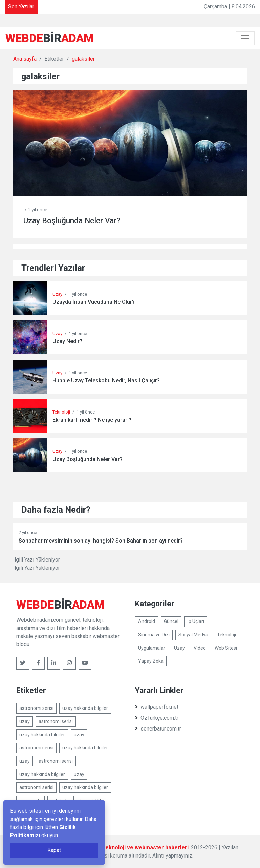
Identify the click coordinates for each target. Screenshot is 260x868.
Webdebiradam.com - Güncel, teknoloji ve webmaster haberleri (108, 848)
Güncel (171, 621)
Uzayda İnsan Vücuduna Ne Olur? (94, 302)
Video (200, 648)
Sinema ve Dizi (154, 635)
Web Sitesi (226, 648)
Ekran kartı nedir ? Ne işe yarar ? (92, 420)
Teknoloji (61, 412)
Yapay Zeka (151, 661)
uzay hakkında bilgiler (85, 708)
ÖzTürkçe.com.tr (157, 718)
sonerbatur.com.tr (158, 729)
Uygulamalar (152, 648)
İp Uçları (196, 621)
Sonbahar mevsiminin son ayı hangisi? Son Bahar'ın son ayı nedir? (101, 541)
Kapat (54, 850)
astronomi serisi (36, 708)
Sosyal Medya (193, 635)
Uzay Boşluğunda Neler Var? (72, 221)
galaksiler (83, 59)
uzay (25, 721)
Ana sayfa (25, 59)
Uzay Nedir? (67, 341)
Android (147, 621)
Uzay (57, 294)
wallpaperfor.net (157, 707)
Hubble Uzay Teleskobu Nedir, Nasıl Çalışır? (106, 380)
